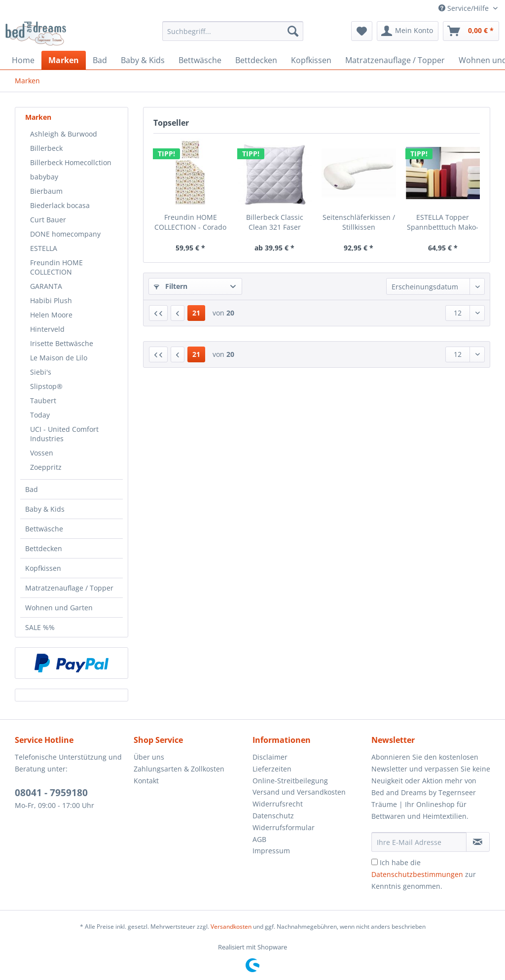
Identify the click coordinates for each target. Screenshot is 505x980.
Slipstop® (46, 386)
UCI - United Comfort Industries (64, 434)
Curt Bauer (48, 220)
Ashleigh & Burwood (64, 134)
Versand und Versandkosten (299, 792)
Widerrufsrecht (278, 804)
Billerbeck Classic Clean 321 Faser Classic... (275, 222)
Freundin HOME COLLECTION (56, 267)
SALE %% (40, 627)
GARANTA (46, 286)
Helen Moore (51, 315)
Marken (38, 117)
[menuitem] (233, 36)
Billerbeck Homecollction (71, 162)
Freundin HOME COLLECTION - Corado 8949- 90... (190, 222)
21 (196, 313)
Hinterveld (47, 329)
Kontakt (146, 781)
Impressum (271, 851)
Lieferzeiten (272, 769)
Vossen (42, 453)
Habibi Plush (51, 300)
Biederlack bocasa (60, 205)
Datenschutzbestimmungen (417, 874)
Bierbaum (46, 191)
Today (40, 415)
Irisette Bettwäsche (62, 343)
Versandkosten (231, 927)
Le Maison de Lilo (59, 358)
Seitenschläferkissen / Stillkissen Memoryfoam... (359, 222)
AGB (259, 839)
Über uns (149, 757)
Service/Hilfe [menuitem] (465, 8)
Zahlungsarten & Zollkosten (179, 769)
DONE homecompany (65, 234)
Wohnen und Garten (59, 608)
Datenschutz (273, 816)
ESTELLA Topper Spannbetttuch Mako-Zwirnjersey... (443, 222)
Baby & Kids (45, 509)
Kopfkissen (43, 568)
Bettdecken (44, 548)
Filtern (171, 286)
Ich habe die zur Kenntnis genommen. (424, 874)
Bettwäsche (44, 529)
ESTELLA (44, 248)
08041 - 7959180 (51, 793)
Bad (32, 489)
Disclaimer (270, 757)
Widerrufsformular (284, 827)
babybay (44, 177)
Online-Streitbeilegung (290, 781)
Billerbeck (46, 148)
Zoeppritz (46, 467)
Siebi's (41, 372)
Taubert (43, 401)
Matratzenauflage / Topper (69, 588)
